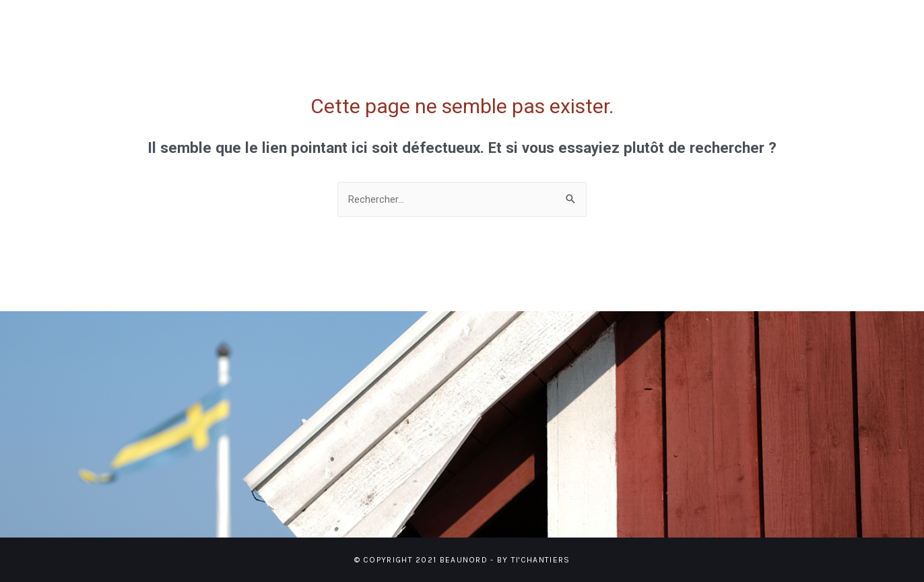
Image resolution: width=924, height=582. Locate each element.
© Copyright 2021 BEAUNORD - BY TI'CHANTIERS (462, 560)
